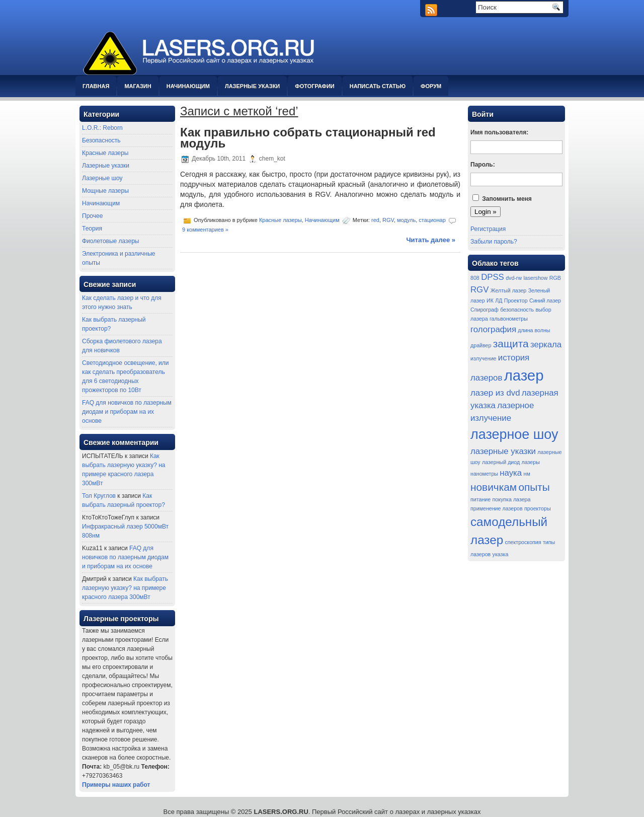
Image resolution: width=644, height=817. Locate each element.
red (375, 220)
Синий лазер (545, 301)
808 (475, 278)
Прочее (92, 216)
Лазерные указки (252, 86)
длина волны (534, 330)
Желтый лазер (509, 290)
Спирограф (485, 310)
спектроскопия (523, 542)
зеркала (546, 345)
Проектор (516, 301)
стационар (432, 220)
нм (527, 474)
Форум (431, 86)
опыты (534, 487)
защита (511, 344)
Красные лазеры (105, 153)
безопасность (517, 310)
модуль (406, 220)
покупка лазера (512, 499)
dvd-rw (514, 278)
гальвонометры (509, 319)
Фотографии (314, 86)
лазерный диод (501, 462)
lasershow (535, 278)
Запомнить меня (507, 199)
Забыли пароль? (494, 242)
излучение (484, 358)
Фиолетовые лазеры (110, 241)
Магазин (138, 86)
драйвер (481, 345)
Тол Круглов (99, 496)
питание (480, 499)
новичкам (494, 487)
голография (493, 329)
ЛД (499, 301)
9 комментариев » (205, 230)
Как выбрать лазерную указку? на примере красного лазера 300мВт (125, 588)
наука (511, 473)
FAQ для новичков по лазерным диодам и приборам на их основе (127, 412)
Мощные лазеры (105, 191)
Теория (92, 229)
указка (501, 554)
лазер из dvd (495, 393)
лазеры (531, 462)
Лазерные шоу (102, 178)
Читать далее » (431, 240)
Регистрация (488, 229)
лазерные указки (503, 451)
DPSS (493, 277)
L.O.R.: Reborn (102, 128)
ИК (490, 301)
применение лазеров (497, 508)
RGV (388, 220)
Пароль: (483, 165)
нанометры (484, 474)
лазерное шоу (514, 434)
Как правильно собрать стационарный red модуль (308, 138)
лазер (524, 375)
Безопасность (101, 140)
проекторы (538, 508)
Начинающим (188, 86)
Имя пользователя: (499, 132)
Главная (96, 86)
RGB (555, 278)
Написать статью (378, 86)
